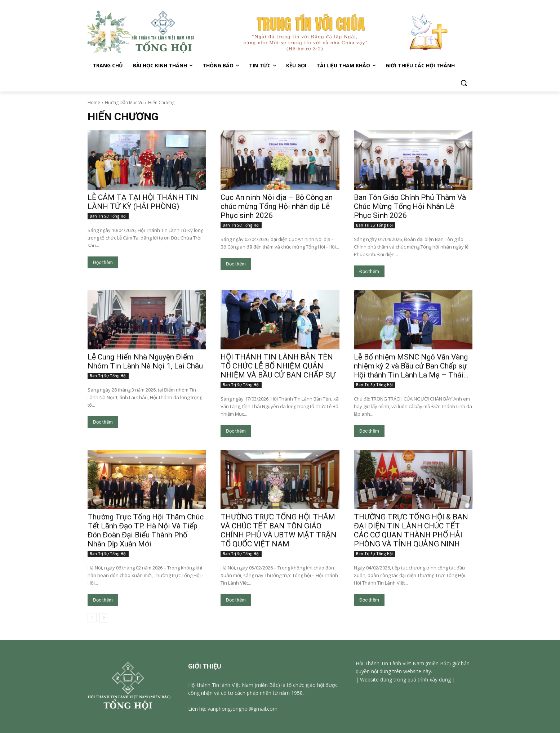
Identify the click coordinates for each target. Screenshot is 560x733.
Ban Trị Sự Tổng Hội (108, 216)
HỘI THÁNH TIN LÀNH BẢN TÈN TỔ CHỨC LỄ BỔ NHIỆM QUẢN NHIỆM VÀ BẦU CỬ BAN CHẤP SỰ (278, 366)
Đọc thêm (103, 262)
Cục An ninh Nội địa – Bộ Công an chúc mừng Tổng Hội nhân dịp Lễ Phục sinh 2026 (277, 206)
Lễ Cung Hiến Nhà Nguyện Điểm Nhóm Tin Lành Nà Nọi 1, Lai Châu (145, 361)
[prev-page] (92, 618)
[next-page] (104, 618)
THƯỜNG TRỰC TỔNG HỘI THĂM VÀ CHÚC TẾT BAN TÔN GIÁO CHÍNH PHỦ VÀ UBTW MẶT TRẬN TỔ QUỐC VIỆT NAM (279, 530)
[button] (464, 83)
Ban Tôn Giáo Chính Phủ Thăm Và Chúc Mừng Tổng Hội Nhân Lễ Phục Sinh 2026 (410, 206)
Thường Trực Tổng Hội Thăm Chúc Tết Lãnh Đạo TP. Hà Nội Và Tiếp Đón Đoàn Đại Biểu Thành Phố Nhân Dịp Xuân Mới (146, 530)
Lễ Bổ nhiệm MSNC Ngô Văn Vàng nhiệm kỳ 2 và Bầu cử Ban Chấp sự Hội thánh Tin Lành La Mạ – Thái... (411, 366)
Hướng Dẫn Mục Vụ (124, 102)
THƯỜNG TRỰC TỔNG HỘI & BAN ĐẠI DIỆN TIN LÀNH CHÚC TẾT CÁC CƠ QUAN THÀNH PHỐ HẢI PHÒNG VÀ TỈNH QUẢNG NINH (411, 530)
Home (94, 102)
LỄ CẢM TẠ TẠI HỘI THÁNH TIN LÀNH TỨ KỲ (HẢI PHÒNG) (143, 202)
